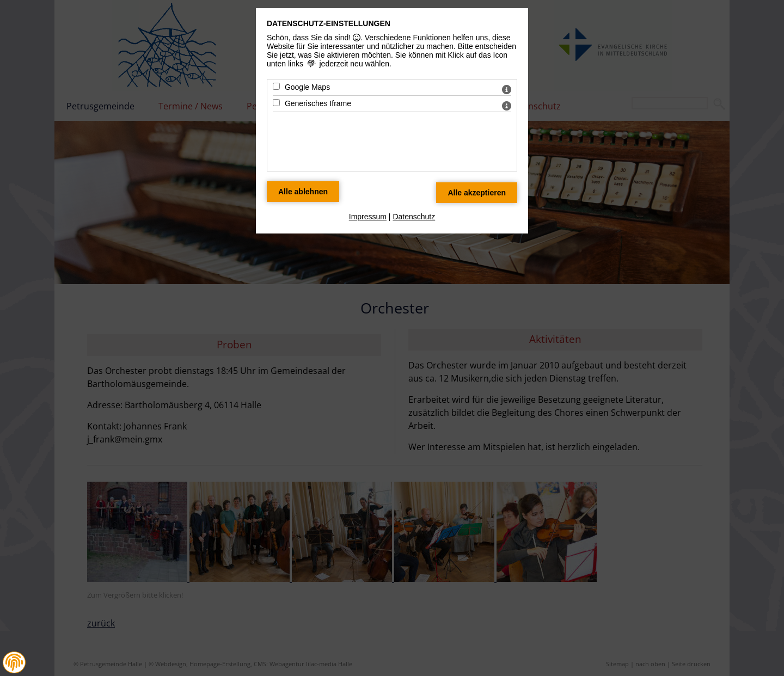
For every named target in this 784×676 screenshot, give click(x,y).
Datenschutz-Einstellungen (329, 23)
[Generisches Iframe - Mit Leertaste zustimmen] (276, 103)
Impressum (368, 217)
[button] (14, 662)
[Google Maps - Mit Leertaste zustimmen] (276, 86)
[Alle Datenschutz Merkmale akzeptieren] (477, 193)
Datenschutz (414, 217)
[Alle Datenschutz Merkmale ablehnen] (303, 192)
